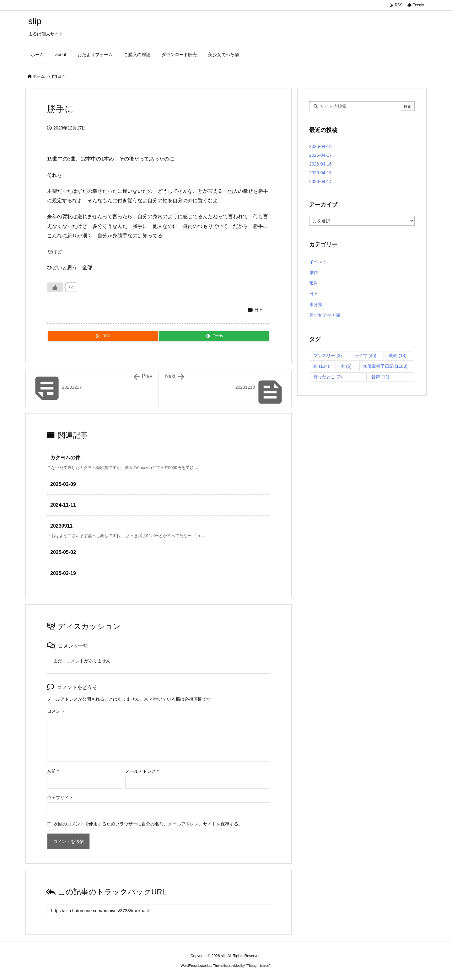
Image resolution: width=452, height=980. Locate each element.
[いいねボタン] (55, 287)
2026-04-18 (320, 146)
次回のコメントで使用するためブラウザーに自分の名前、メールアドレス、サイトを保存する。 (148, 824)
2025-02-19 (63, 573)
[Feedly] (214, 336)
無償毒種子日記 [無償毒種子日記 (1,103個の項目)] (385, 366)
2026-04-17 (320, 155)
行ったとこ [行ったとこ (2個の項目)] (328, 377)
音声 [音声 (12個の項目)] (380, 377)
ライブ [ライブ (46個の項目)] (365, 356)
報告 (314, 283)
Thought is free (258, 966)
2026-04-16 (320, 164)
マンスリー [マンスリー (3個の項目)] (328, 356)
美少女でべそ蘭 (325, 315)
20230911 (61, 526)
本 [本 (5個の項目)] (346, 366)
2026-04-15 (320, 173)
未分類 (316, 304)
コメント (56, 711)
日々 (62, 76)
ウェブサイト (60, 798)
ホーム (39, 76)
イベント (318, 262)
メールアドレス (142, 771)
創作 (314, 272)
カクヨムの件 (65, 458)
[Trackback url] (159, 911)
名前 (53, 771)
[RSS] (103, 336)
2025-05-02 (63, 552)
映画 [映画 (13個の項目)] (398, 356)
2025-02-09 (63, 484)
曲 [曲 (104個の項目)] (321, 366)
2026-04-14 (320, 182)
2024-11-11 (63, 505)
